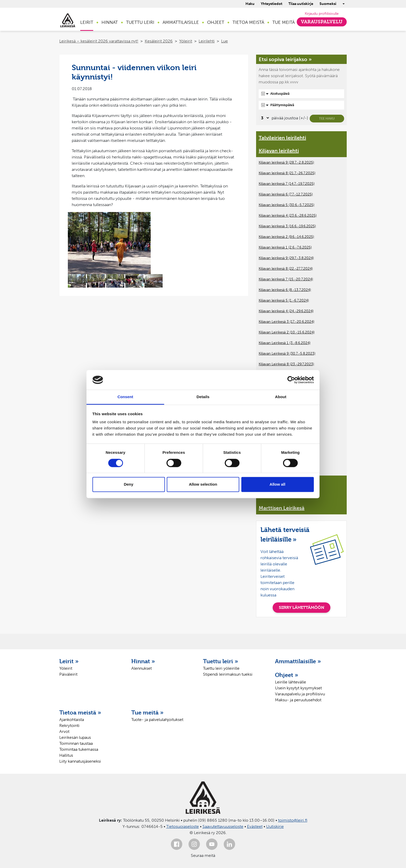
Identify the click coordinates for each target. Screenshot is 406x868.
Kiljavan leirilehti (279, 151)
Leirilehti (207, 41)
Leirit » (69, 661)
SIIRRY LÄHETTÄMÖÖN (302, 607)
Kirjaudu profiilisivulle (322, 14)
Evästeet (255, 826)
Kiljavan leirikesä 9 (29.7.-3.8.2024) (286, 258)
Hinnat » (143, 661)
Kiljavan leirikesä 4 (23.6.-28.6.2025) (288, 216)
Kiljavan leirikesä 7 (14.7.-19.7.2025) (287, 184)
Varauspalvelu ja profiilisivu (300, 694)
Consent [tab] (125, 397)
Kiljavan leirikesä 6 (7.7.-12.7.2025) (286, 194)
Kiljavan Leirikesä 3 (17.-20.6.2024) (287, 322)
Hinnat (110, 22)
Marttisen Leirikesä (282, 508)
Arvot (64, 731)
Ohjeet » (287, 675)
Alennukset (142, 668)
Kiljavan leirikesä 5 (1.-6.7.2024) (284, 300)
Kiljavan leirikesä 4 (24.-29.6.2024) (286, 311)
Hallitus (66, 755)
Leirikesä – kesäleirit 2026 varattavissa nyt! (99, 41)
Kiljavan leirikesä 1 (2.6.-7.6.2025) (285, 247)
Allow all (277, 484)
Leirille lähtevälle (291, 682)
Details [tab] (203, 397)
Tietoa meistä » (80, 712)
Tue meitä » (147, 712)
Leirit (87, 22)
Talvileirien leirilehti (282, 138)
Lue (224, 41)
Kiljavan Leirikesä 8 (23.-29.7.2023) (286, 364)
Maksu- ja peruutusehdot (298, 700)
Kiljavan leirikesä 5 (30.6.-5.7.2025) (287, 205)
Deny (129, 484)
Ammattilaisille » (298, 661)
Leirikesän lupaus (75, 737)
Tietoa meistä (248, 22)
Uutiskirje (275, 826)
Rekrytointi (69, 725)
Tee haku (327, 118)
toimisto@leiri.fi (293, 820)
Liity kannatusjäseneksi (80, 761)
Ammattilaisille (181, 22)
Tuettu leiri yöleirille (221, 668)
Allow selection (203, 484)
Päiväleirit (68, 674)
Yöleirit (186, 41)
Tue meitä (284, 22)
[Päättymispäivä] (301, 105)
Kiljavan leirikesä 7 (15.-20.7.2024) (286, 279)
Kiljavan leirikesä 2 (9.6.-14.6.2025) (286, 237)
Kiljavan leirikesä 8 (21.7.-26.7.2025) (287, 173)
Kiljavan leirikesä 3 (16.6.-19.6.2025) (287, 226)
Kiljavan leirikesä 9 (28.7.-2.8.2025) (286, 162)
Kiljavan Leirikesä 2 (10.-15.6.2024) (287, 332)
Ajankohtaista (72, 720)
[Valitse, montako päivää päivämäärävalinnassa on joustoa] (264, 118)
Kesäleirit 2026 (159, 41)
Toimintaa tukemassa (79, 749)
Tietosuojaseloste (183, 826)
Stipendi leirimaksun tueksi (228, 674)
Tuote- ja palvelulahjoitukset (157, 720)
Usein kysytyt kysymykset (298, 688)
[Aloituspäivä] (301, 94)
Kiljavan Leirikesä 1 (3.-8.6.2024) (285, 343)
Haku (250, 4)
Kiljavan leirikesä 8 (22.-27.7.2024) (286, 269)
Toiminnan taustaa (76, 743)
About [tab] (281, 397)
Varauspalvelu (322, 22)
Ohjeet (216, 22)
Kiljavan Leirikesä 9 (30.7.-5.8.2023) (287, 353)
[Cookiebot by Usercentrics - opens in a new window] (291, 380)
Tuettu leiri (140, 22)
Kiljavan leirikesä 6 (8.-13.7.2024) (285, 290)
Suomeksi (328, 4)
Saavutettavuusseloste (223, 826)
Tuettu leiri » (221, 661)
